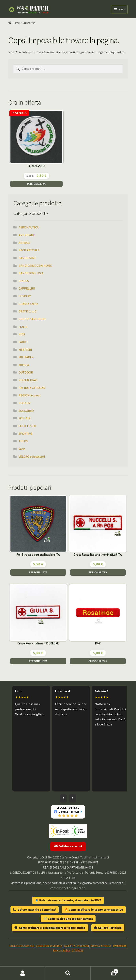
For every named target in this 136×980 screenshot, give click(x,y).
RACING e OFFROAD (32, 388)
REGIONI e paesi (30, 395)
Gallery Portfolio (108, 928)
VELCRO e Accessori (32, 457)
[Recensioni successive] (73, 798)
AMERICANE (27, 235)
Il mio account (23, 973)
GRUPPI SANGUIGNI (32, 319)
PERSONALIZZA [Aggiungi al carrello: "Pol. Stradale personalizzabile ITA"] (38, 572)
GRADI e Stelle (28, 304)
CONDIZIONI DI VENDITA (49, 946)
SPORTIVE (26, 434)
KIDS (22, 334)
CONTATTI (77, 950)
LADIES (23, 342)
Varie (22, 449)
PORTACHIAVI (28, 380)
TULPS (23, 441)
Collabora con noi (68, 846)
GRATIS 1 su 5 (28, 311)
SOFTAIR (24, 418)
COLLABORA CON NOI (22, 946)
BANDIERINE (27, 258)
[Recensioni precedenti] (63, 798)
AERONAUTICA (29, 227)
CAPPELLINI (27, 288)
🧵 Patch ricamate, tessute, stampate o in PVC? (68, 900)
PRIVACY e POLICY (101, 946)
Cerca (68, 973)
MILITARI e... (27, 357)
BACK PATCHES (29, 250)
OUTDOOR (26, 372)
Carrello (105, 970)
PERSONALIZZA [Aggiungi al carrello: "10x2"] (98, 661)
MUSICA (24, 365)
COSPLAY (25, 296)
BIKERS (24, 281)
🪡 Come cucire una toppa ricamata (68, 919)
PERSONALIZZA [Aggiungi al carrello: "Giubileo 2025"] (36, 184)
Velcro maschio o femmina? (35, 910)
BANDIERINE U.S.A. (31, 273)
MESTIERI (25, 350)
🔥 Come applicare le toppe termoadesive (94, 910)
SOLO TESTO (27, 426)
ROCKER (24, 403)
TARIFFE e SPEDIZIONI (76, 946)
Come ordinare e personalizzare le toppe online (50, 928)
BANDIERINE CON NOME (35, 266)
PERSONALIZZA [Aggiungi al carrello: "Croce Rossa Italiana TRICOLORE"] (38, 661)
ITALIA (23, 327)
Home (16, 23)
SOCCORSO (26, 411)
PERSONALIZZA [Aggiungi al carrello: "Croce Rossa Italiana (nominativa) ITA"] (98, 572)
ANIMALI (24, 243)
